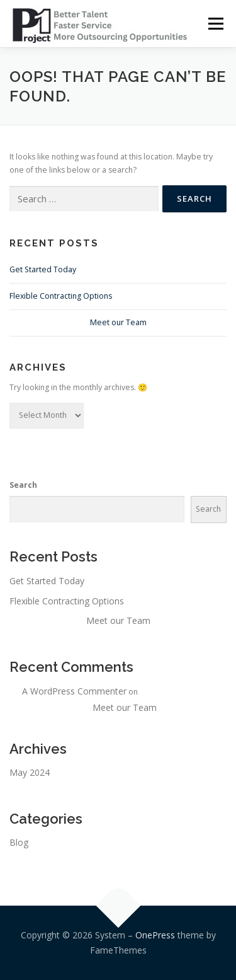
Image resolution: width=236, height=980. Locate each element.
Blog (19, 842)
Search (23, 485)
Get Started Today (43, 269)
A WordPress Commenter (74, 691)
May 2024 (30, 772)
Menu (215, 24)
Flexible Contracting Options (61, 296)
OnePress (155, 935)
